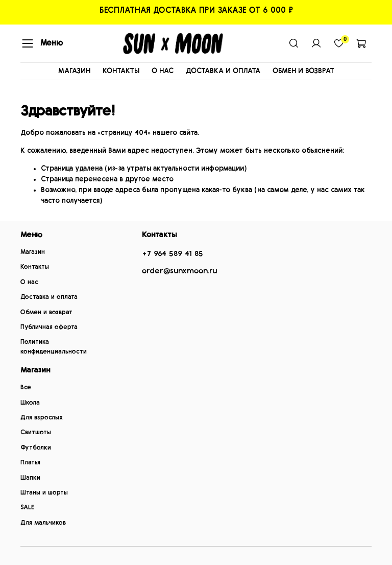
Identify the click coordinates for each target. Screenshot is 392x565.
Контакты (35, 267)
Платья (30, 463)
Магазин (33, 252)
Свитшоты (36, 432)
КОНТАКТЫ (121, 71)
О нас (29, 282)
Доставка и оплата (49, 297)
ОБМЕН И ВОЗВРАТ (303, 71)
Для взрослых (42, 418)
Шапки (30, 478)
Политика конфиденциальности (54, 347)
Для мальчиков (43, 523)
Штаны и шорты (44, 493)
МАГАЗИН (74, 71)
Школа (30, 403)
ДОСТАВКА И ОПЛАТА (223, 71)
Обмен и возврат (46, 312)
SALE (27, 508)
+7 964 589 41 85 (173, 254)
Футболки (36, 448)
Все (26, 387)
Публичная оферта (49, 327)
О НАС (163, 71)
